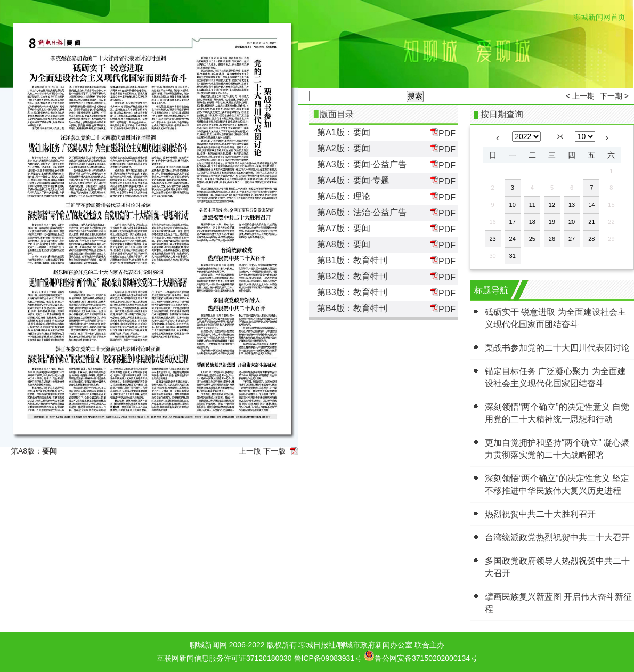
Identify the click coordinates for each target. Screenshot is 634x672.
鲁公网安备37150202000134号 (421, 655)
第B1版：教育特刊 (352, 260)
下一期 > (614, 96)
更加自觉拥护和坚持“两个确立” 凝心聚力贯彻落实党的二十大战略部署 (557, 449)
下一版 (274, 451)
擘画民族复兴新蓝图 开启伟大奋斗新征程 (558, 603)
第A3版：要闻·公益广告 (362, 164)
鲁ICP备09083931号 (328, 658)
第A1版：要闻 (344, 132)
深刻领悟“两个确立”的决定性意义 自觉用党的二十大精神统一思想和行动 (557, 413)
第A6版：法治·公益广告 (362, 212)
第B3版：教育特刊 (352, 292)
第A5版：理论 (344, 196)
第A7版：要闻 (344, 228)
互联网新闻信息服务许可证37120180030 (224, 658)
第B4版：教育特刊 (352, 308)
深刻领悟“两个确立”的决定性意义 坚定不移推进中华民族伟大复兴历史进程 (557, 484)
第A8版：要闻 (344, 244)
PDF (443, 133)
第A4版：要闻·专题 (353, 180)
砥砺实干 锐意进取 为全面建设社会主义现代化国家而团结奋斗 (555, 318)
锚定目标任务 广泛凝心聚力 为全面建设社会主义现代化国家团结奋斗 (555, 377)
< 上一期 (580, 96)
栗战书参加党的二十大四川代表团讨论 (557, 348)
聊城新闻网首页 (599, 17)
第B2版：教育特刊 (352, 276)
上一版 (250, 451)
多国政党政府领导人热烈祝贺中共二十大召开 (557, 567)
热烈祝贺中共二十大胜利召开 (540, 514)
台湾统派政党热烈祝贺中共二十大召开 (557, 537)
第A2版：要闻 (344, 148)
